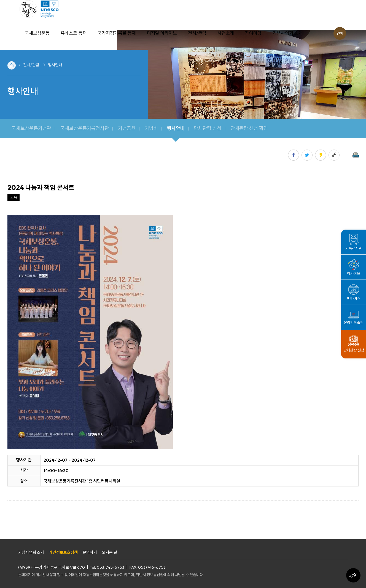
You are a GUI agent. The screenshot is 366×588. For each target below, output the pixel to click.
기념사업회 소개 (31, 552)
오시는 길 (110, 552)
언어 (340, 33)
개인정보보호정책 (63, 552)
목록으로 (14, 525)
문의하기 (90, 552)
